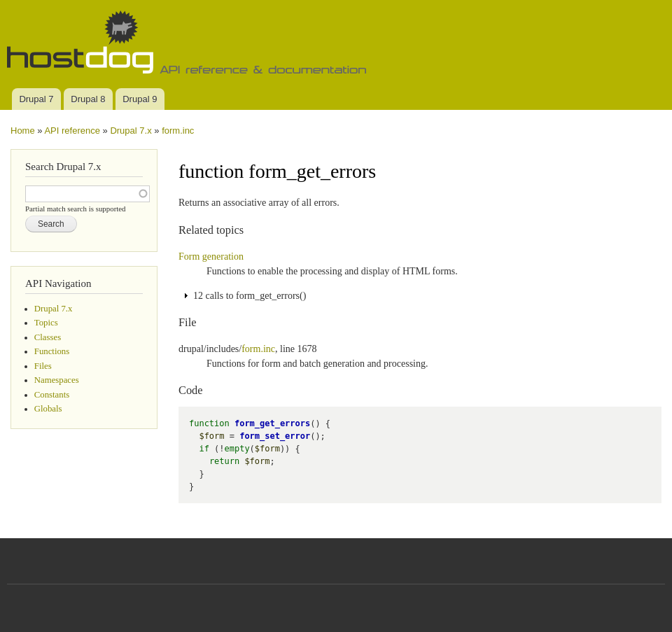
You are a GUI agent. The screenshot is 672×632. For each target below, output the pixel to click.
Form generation (211, 257)
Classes (48, 337)
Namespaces (57, 380)
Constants (52, 395)
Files (43, 366)
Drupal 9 (140, 99)
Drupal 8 (88, 99)
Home (23, 131)
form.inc (178, 131)
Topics (46, 323)
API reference (72, 131)
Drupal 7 (36, 99)
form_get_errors (272, 423)
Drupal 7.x (131, 131)
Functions (52, 351)
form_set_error (275, 436)
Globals (48, 409)
